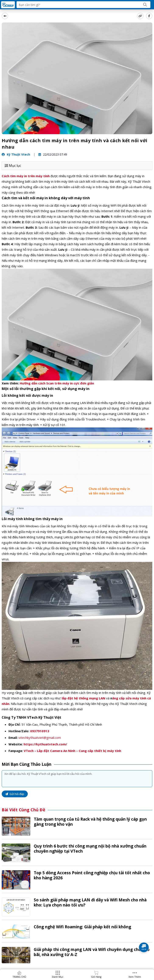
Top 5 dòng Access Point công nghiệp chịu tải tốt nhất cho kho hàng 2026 (92, 875)
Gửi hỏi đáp (15, 794)
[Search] (145, 5)
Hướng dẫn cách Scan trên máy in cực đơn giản (57, 383)
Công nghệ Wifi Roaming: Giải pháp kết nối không (82, 927)
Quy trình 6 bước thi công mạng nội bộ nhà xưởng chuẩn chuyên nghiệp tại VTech (90, 849)
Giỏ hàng (96, 977)
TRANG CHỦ (19, 977)
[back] (5, 16)
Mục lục (13, 166)
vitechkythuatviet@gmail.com (40, 738)
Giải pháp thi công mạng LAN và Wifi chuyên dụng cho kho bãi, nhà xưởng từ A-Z (92, 952)
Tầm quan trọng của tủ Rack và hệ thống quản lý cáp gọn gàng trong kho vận (90, 822)
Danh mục (58, 977)
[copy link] (140, 16)
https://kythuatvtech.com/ (45, 744)
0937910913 (40, 731)
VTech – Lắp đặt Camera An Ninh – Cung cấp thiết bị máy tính (72, 751)
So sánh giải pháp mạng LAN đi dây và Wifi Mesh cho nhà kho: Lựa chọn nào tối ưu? (90, 902)
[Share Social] (149, 16)
